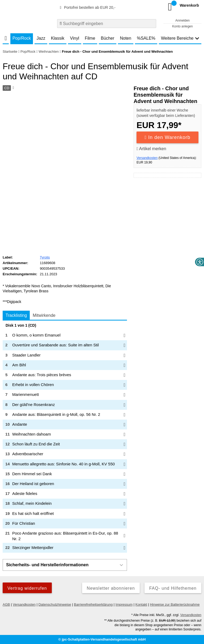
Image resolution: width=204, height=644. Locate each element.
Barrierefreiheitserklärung (93, 604)
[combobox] (107, 24)
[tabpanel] (65, 438)
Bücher (108, 38)
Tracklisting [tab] (16, 315)
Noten (126, 38)
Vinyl (75, 38)
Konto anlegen (182, 26)
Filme (90, 38)
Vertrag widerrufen (27, 588)
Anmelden (182, 20)
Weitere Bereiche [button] (180, 38)
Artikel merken (151, 149)
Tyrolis (45, 257)
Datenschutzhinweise (55, 604)
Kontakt (141, 604)
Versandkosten (147, 158)
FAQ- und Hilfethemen (173, 588)
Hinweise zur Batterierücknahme (175, 604)
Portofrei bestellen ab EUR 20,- (87, 7)
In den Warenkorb (168, 137)
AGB (6, 604)
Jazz (41, 38)
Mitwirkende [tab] (44, 315)
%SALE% (146, 38)
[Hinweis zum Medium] (13, 88)
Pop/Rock (22, 38)
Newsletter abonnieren (111, 588)
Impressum (124, 604)
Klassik (58, 38)
